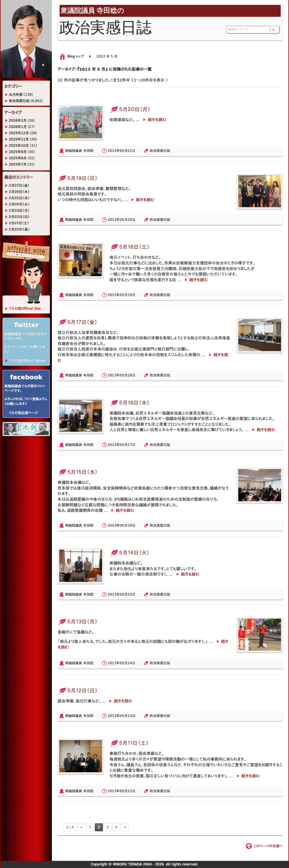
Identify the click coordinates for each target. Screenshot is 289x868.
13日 (132, 716)
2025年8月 (18, 158)
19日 (132, 295)
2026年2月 (18, 121)
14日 (132, 663)
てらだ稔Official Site (25, 309)
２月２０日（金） (19, 229)
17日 (132, 445)
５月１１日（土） (129, 743)
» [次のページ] (125, 827)
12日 (132, 791)
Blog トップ (76, 56)
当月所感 (16, 95)
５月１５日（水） (78, 472)
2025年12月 (19, 133)
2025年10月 (19, 146)
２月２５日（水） (19, 198)
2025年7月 (18, 164)
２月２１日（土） (19, 223)
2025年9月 (18, 152)
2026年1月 (18, 127)
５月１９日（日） (78, 178)
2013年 (114, 151)
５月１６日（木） (129, 403)
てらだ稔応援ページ (23, 413)
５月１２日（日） (78, 691)
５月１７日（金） (77, 322)
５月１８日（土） (130, 247)
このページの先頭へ (268, 846)
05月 (124, 151)
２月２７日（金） (19, 186)
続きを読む (157, 120)
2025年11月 (19, 139)
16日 (132, 525)
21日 (132, 151)
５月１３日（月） (78, 622)
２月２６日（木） (19, 192)
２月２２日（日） (19, 217)
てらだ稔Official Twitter (27, 361)
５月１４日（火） (130, 553)
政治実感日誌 (160, 151)
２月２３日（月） (19, 211)
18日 (132, 375)
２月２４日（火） (19, 204)
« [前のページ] (81, 827)
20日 (132, 220)
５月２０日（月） (130, 109)
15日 (132, 594)
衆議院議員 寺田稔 (79, 151)
